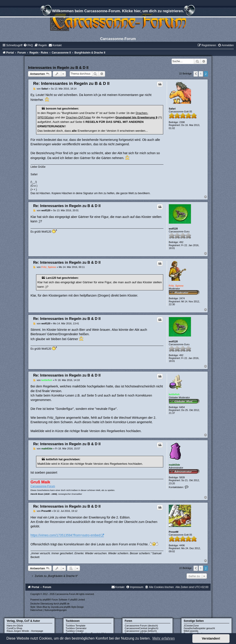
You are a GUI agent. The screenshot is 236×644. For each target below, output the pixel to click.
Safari (172, 109)
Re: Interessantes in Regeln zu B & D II (71, 83)
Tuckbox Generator (76, 628)
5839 (182, 477)
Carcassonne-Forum (43, 486)
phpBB (46, 600)
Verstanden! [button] (211, 638)
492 (181, 242)
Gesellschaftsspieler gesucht (199, 628)
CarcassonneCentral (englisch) (141, 628)
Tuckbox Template (76, 626)
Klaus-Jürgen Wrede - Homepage (25, 631)
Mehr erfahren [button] (164, 638)
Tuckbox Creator (75, 631)
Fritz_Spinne (176, 286)
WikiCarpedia (191, 631)
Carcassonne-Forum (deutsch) (141, 626)
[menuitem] (28, 45)
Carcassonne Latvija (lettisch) (141, 631)
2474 (182, 298)
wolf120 (173, 229)
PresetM (174, 532)
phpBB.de (65, 604)
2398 (182, 122)
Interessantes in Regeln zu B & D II (58, 68)
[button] (196, 74)
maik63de (174, 465)
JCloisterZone (191, 626)
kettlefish (174, 394)
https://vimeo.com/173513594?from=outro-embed (65, 535)
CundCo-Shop (14, 628)
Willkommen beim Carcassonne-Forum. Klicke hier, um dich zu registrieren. (118, 12)
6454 (182, 407)
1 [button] (201, 74)
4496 (182, 545)
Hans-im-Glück (15, 626)
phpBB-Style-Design (74, 607)
